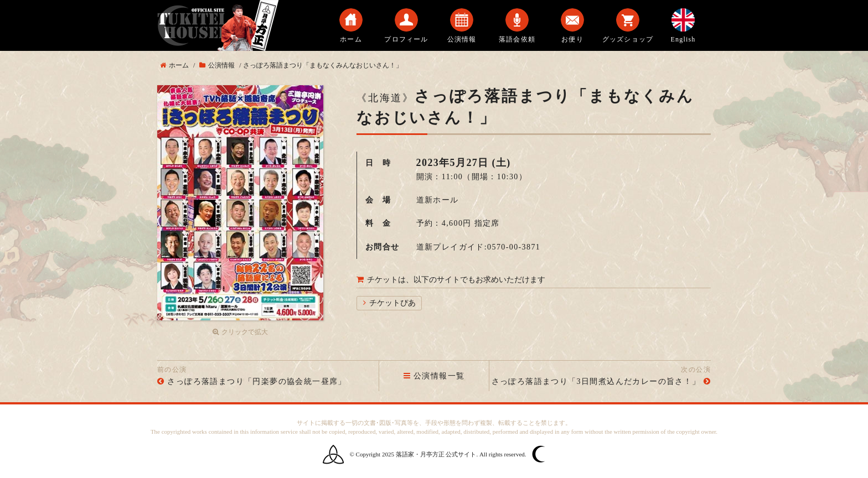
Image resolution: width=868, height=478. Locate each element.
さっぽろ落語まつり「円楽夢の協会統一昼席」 (257, 381)
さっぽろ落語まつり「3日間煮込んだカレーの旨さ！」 (596, 381)
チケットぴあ (392, 303)
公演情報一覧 (434, 376)
